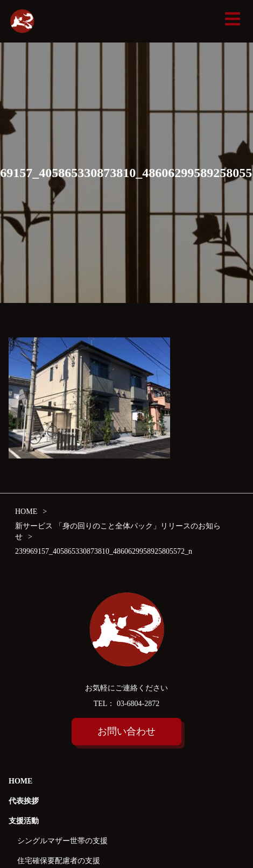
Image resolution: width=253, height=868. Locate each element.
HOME (20, 781)
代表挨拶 (24, 801)
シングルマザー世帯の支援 (62, 841)
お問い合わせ (127, 731)
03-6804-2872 (137, 704)
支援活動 (24, 821)
